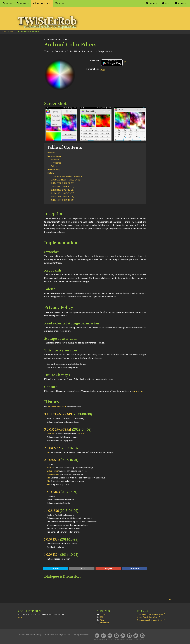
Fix (48, 452)
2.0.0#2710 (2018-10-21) (62, 186)
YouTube (116, 639)
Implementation (54, 156)
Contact (183, 3)
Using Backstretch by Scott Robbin (150, 620)
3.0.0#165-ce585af (58, 430)
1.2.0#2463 (52, 492)
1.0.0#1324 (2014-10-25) (62, 200)
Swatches (55, 159)
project (14, 32)
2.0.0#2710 (52, 460)
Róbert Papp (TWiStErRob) (43, 635)
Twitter (55, 568)
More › (21, 617)
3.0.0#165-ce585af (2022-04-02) (66, 180)
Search (153, 3)
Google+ (108, 568)
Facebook (134, 568)
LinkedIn (97, 639)
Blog (61, 3)
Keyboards (56, 163)
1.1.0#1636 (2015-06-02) (62, 193)
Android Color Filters (30, 32)
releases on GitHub (57, 407)
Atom (102, 620)
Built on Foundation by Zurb (147, 617)
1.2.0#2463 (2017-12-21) (62, 190)
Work (23, 3)
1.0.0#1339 (52, 539)
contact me (137, 391)
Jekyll (61, 635)
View (103, 69)
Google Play (103, 639)
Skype (142, 639)
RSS (101, 617)
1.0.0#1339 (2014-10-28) (62, 196)
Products (42, 3)
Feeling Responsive (81, 635)
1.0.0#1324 (52, 555)
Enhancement (53, 471)
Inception (51, 152)
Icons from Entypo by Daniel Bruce (150, 614)
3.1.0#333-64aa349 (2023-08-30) (66, 176)
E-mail (82, 568)
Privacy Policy (53, 169)
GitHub (80, 434)
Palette (54, 166)
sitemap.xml (105, 623)
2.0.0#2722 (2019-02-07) (62, 183)
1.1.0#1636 (52, 511)
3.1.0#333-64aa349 (58, 414)
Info (168, 3)
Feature (50, 434)
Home (9, 3)
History (50, 173)
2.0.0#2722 (52, 448)
